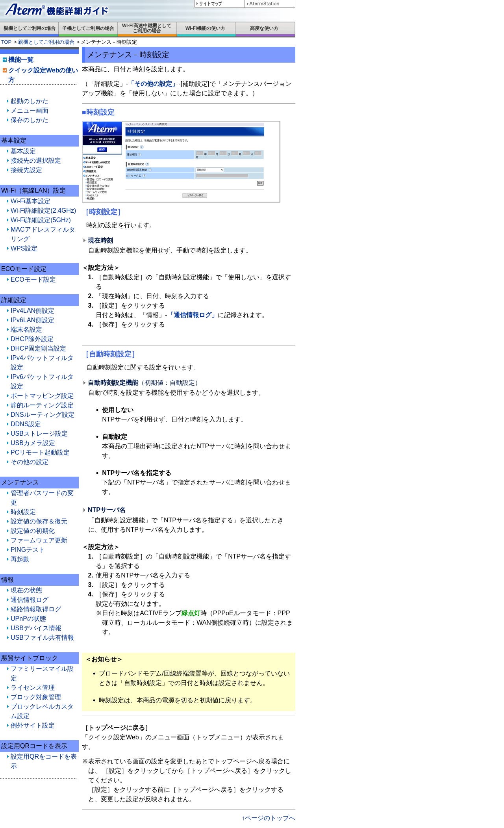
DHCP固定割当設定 (38, 348)
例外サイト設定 (33, 725)
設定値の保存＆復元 (39, 521)
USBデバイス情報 (36, 628)
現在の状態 (26, 590)
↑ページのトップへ (269, 818)
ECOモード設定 (33, 279)
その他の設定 (30, 462)
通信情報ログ (30, 600)
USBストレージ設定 (39, 433)
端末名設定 (26, 330)
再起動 (20, 559)
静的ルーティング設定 (42, 405)
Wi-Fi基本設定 (31, 201)
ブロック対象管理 (36, 697)
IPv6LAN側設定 (32, 320)
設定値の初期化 (33, 531)
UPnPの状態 (28, 619)
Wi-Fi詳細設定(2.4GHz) (43, 211)
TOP (6, 42)
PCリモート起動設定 (40, 452)
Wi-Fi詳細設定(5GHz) (41, 220)
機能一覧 (21, 60)
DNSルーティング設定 (43, 415)
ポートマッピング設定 (42, 396)
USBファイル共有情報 (42, 638)
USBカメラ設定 (33, 443)
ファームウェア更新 (39, 540)
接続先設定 (26, 170)
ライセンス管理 (33, 688)
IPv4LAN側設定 (32, 311)
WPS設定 (24, 248)
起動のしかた (30, 101)
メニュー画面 (30, 110)
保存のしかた (30, 120)
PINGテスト (28, 550)
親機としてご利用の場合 (46, 42)
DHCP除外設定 (32, 339)
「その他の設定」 (153, 84)
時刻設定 (23, 512)
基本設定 (23, 151)
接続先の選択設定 (36, 161)
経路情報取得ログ (36, 609)
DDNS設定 (26, 424)
